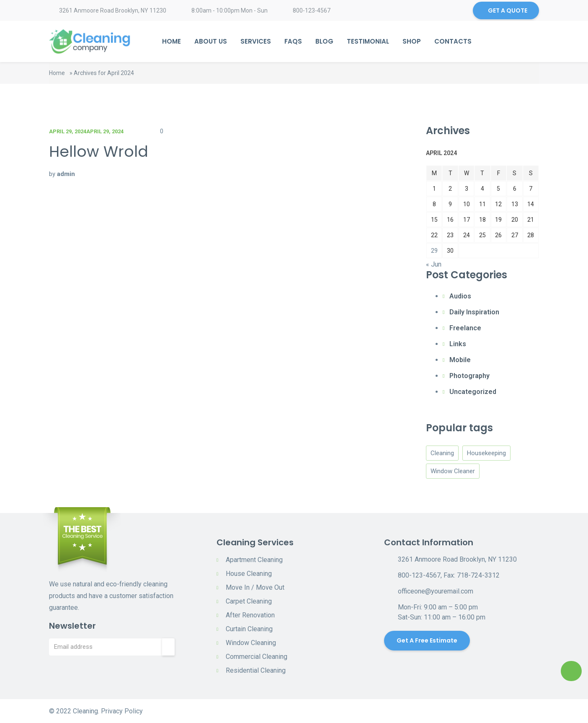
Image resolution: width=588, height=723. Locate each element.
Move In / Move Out (255, 587)
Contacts (453, 41)
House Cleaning (249, 574)
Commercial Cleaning (257, 657)
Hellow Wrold (99, 152)
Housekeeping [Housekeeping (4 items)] (486, 453)
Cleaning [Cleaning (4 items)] (442, 453)
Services (256, 41)
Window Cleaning (251, 643)
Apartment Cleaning (254, 560)
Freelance (465, 328)
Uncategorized (473, 392)
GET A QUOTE (508, 10)
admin (66, 174)
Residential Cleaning (256, 670)
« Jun (434, 264)
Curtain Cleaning (249, 629)
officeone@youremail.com (436, 591)
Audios (460, 296)
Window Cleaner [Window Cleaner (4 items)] (453, 471)
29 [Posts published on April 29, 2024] (434, 251)
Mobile (460, 360)
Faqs (293, 41)
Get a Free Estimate (427, 640)
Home (171, 41)
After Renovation (250, 615)
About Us (211, 41)
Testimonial (368, 41)
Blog (324, 41)
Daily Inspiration (474, 312)
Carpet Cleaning (249, 601)
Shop (412, 41)
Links (458, 344)
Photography (469, 376)
